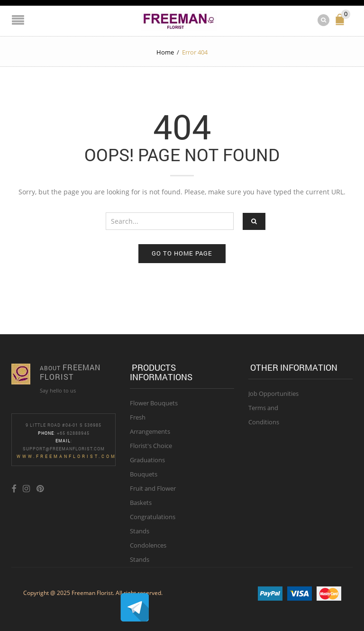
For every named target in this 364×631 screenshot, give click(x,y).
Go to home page (182, 253)
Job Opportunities (273, 393)
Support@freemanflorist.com (64, 449)
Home (165, 52)
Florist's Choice (151, 446)
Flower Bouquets (154, 403)
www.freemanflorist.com (67, 456)
